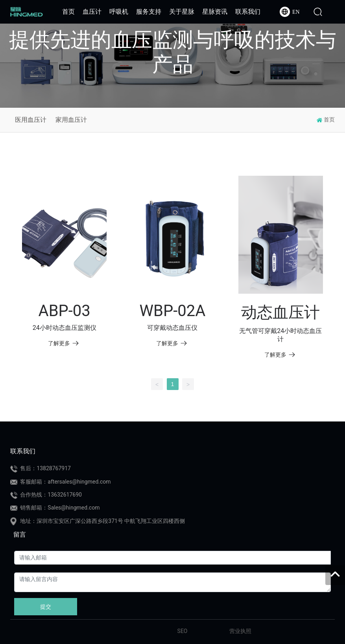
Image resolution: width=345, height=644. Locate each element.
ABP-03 (65, 311)
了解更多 (64, 343)
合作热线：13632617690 (51, 495)
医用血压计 (31, 120)
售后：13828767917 (45, 468)
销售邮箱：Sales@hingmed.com (60, 508)
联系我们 (23, 451)
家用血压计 (71, 120)
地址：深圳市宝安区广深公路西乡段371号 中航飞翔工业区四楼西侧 (102, 521)
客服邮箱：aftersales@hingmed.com (65, 482)
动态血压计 (280, 312)
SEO (183, 631)
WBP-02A (173, 311)
